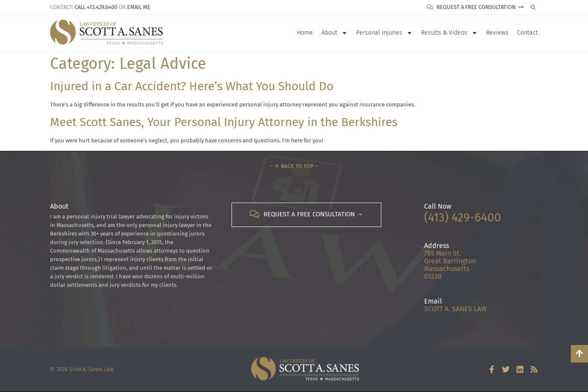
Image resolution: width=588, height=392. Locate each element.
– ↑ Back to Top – (294, 166)
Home (305, 33)
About (334, 33)
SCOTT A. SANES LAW (455, 309)
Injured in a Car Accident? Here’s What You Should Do (192, 86)
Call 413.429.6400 (96, 7)
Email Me (139, 7)
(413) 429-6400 (463, 217)
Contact (527, 33)
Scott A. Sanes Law (91, 369)
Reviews (497, 33)
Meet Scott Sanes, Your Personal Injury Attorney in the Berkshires (224, 122)
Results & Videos (449, 33)
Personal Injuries (384, 33)
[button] (533, 7)
